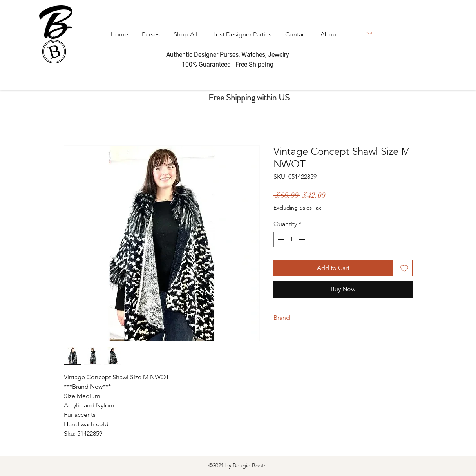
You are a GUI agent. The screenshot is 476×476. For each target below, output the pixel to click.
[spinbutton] (291, 239)
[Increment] (303, 239)
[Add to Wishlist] (404, 268)
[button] (371, 33)
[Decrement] (280, 239)
